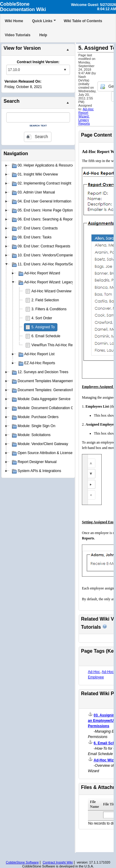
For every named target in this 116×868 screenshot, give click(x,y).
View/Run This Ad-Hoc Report (55, 345)
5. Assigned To (43, 327)
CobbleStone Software (22, 862)
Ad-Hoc (94, 672)
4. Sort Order (42, 318)
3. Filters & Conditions (49, 309)
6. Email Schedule (46, 336)
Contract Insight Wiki (58, 862)
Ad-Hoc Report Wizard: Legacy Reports (86, 116)
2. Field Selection (45, 300)
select (65, 70)
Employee (96, 677)
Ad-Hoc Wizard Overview (51, 291)
